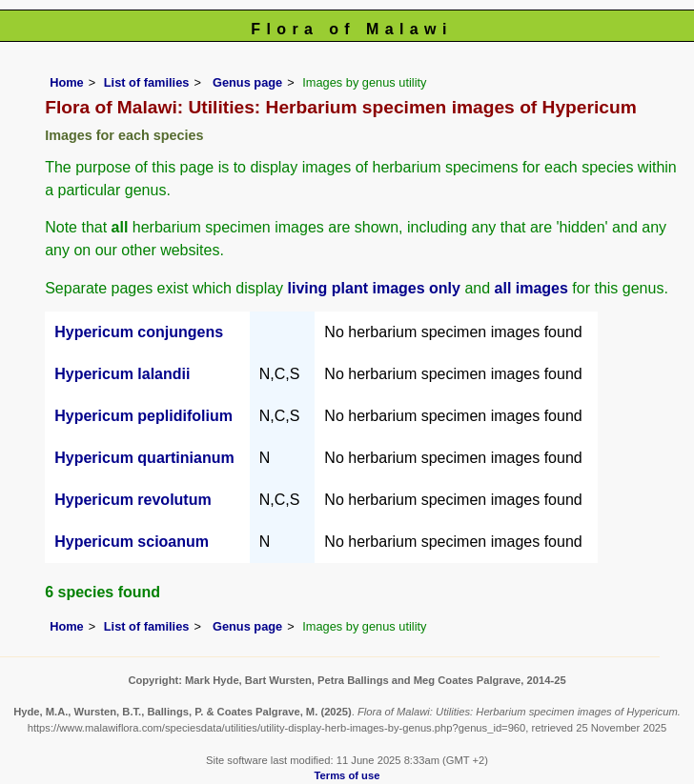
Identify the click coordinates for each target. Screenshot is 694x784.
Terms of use (347, 775)
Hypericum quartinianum (144, 458)
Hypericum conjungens (139, 332)
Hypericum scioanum (132, 542)
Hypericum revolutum (133, 500)
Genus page (247, 82)
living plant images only (374, 288)
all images (531, 288)
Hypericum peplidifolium (143, 416)
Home (67, 82)
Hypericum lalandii (122, 374)
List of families (147, 82)
